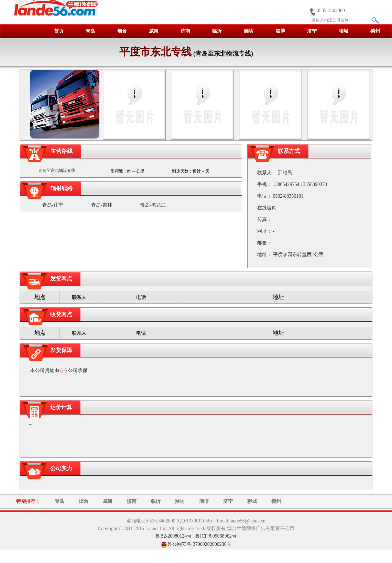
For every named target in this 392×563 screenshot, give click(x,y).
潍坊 (249, 31)
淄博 (280, 31)
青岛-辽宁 (53, 205)
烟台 (122, 31)
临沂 (217, 31)
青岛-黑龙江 (153, 205)
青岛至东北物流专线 (57, 170)
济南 (185, 31)
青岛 (90, 31)
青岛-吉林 (102, 205)
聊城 (344, 31)
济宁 (312, 31)
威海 (154, 31)
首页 (59, 31)
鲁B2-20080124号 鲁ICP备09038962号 (196, 536)
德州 (375, 31)
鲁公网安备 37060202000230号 (199, 544)
